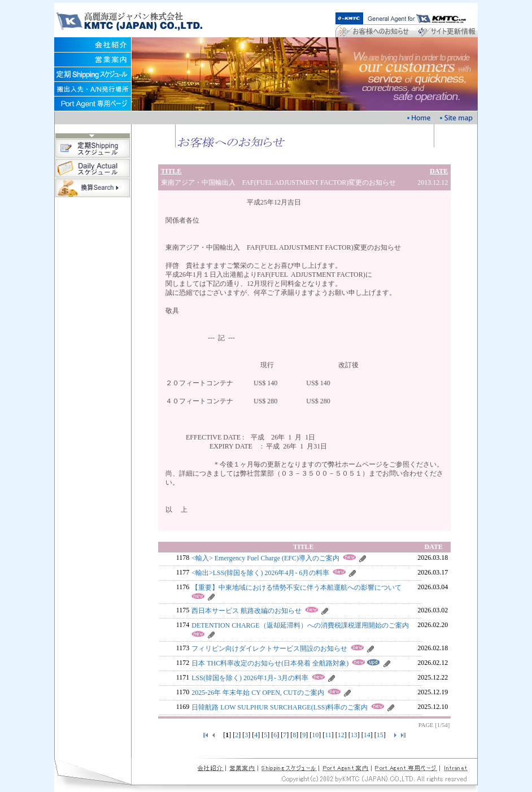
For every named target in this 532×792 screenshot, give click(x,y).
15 (380, 735)
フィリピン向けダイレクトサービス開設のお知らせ (269, 649)
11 (328, 735)
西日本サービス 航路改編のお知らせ (247, 611)
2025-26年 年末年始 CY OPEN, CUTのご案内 (258, 693)
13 (354, 735)
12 (341, 735)
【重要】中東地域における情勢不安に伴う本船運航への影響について (296, 588)
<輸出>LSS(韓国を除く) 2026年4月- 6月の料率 (260, 573)
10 (315, 735)
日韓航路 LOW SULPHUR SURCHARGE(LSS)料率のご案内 (280, 707)
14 (367, 735)
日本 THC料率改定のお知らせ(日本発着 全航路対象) (270, 663)
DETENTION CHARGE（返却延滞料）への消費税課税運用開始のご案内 (300, 625)
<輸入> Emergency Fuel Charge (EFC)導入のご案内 (265, 558)
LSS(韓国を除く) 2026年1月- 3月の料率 (250, 678)
